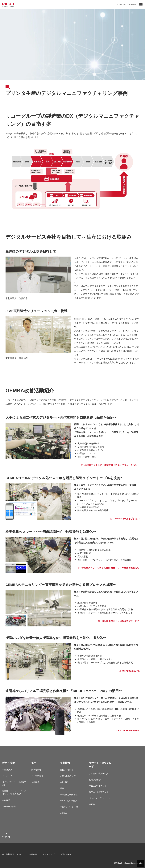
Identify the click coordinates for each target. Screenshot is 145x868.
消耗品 (92, 804)
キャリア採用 (37, 776)
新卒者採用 (36, 770)
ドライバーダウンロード (100, 798)
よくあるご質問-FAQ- (98, 773)
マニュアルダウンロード (100, 786)
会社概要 (64, 782)
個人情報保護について (12, 854)
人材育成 (35, 782)
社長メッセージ (67, 770)
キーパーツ (7, 776)
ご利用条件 (32, 854)
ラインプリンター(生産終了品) (14, 784)
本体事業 (6, 800)
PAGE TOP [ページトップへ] (140, 863)
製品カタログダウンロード (101, 792)
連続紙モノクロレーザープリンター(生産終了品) (14, 793)
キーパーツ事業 (9, 807)
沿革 (62, 788)
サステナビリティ (69, 807)
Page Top (6, 837)
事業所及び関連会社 (69, 795)
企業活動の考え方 (68, 776)
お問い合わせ (95, 780)
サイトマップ (49, 854)
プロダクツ (7, 770)
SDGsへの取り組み (68, 801)
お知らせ (64, 813)
